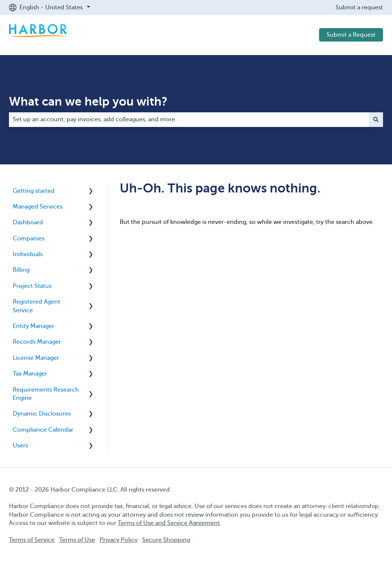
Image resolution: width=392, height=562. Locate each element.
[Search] (376, 119)
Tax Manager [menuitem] (30, 374)
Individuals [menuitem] (28, 254)
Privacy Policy (119, 540)
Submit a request (359, 7)
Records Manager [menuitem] (37, 342)
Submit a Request (351, 35)
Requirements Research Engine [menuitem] (46, 394)
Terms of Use (77, 540)
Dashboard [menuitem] (28, 222)
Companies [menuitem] (29, 239)
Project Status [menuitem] (32, 286)
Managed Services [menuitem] (38, 207)
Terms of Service (32, 540)
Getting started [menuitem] (34, 191)
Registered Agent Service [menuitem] (36, 306)
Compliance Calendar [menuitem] (43, 430)
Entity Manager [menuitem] (33, 326)
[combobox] (189, 119)
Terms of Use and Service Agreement (169, 523)
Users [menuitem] (20, 446)
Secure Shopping (166, 540)
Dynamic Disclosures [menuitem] (42, 414)
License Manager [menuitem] (36, 358)
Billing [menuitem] (21, 270)
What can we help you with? (88, 101)
